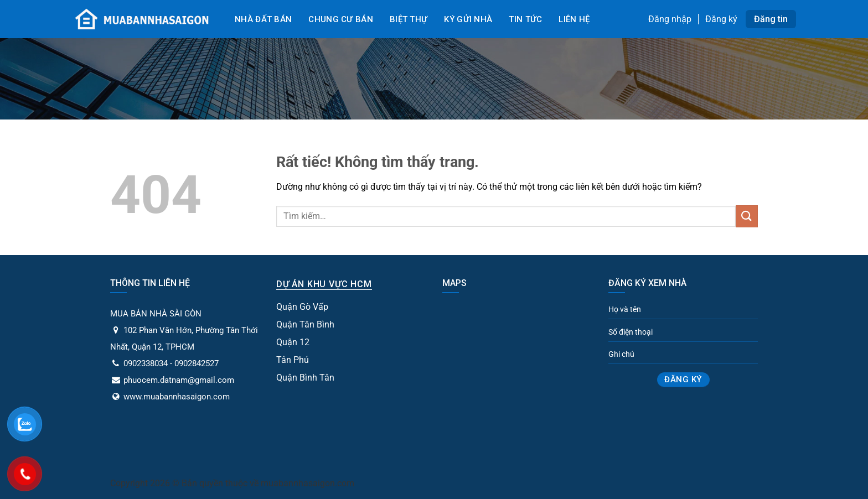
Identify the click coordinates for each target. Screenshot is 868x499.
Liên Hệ (574, 19)
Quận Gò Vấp (302, 307)
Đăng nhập (670, 19)
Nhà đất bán (263, 19)
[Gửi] (747, 216)
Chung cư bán (341, 19)
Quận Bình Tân (305, 378)
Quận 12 (293, 342)
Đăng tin (771, 19)
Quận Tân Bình (305, 324)
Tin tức (525, 19)
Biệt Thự (409, 19)
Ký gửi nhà (468, 19)
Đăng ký (721, 19)
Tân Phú (293, 360)
